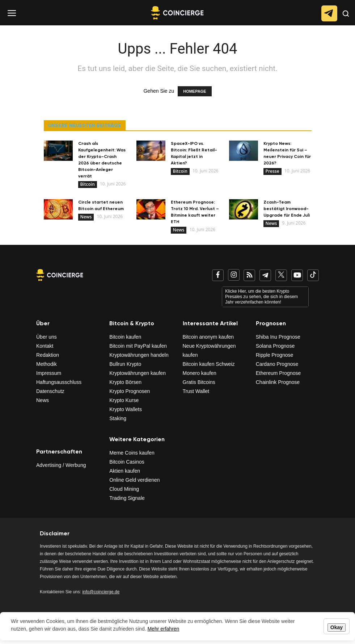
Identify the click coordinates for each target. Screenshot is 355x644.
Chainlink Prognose (278, 382)
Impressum (49, 373)
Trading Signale (127, 498)
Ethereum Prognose (278, 373)
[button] (346, 19)
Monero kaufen (200, 373)
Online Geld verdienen (134, 480)
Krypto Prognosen (130, 391)
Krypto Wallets (126, 409)
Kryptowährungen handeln (139, 355)
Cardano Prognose (277, 364)
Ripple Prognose (275, 355)
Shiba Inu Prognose (278, 337)
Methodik (47, 364)
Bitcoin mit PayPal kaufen (138, 346)
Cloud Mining (124, 489)
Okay (337, 627)
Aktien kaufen (125, 471)
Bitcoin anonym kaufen (208, 337)
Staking (118, 418)
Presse (272, 171)
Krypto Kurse (124, 400)
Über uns (47, 337)
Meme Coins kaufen (132, 453)
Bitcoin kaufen (125, 337)
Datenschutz (50, 391)
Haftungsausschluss (59, 382)
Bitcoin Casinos (127, 462)
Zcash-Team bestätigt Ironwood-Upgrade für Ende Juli (287, 209)
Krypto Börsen (125, 382)
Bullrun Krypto (125, 364)
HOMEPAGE (195, 91)
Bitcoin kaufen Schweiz (209, 364)
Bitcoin (88, 184)
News (86, 217)
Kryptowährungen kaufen (138, 373)
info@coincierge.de (101, 592)
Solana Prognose (275, 346)
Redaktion (48, 355)
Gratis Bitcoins (199, 382)
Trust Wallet (196, 391)
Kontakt (45, 346)
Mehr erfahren (163, 629)
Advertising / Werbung (61, 465)
